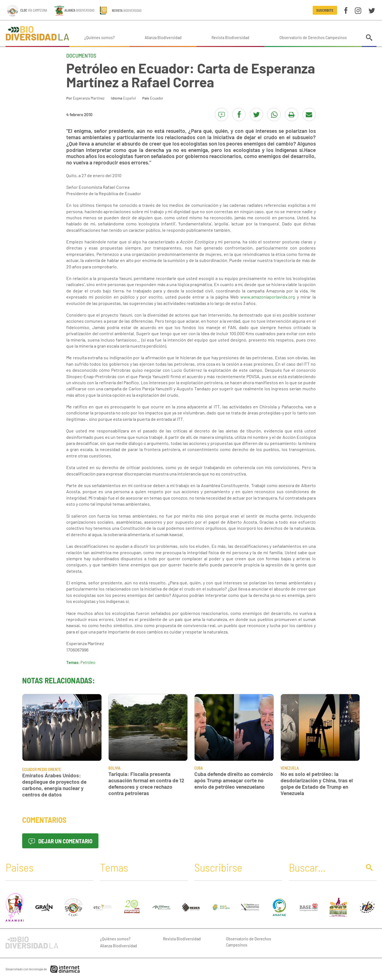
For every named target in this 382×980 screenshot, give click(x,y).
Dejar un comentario (60, 841)
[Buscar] (324, 867)
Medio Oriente (49, 769)
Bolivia (114, 768)
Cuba (198, 768)
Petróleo (88, 662)
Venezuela (290, 768)
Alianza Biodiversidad (163, 37)
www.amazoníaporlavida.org (268, 297)
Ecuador (157, 98)
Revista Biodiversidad (230, 37)
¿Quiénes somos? (100, 37)
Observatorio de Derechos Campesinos (313, 37)
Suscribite (325, 10)
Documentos (81, 55)
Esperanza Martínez (89, 98)
